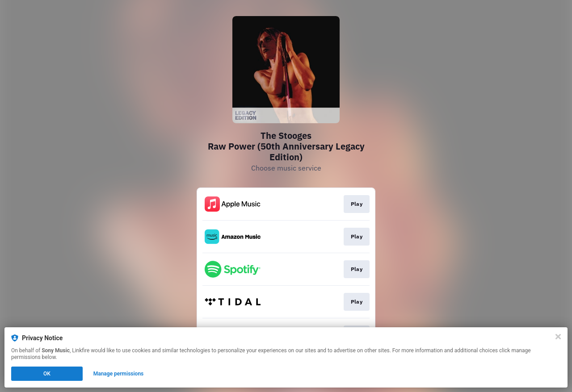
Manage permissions (119, 374)
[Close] (558, 337)
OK (47, 374)
